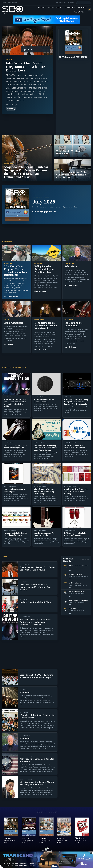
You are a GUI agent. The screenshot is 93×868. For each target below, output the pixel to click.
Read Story (11, 109)
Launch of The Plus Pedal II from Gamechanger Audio (15, 447)
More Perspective (71, 285)
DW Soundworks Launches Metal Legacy (15, 490)
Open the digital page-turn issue (44, 212)
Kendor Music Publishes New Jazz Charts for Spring (16, 534)
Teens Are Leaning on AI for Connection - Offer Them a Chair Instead (35, 587)
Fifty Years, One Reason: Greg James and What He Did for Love (25, 67)
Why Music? (26, 692)
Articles (6, 841)
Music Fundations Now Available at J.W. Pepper (74, 447)
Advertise (42, 8)
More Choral (9, 344)
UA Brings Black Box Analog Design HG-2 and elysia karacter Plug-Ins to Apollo (76, 402)
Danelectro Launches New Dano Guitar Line (45, 534)
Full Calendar (85, 559)
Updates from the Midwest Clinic (35, 602)
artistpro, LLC (49, 851)
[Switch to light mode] (90, 10)
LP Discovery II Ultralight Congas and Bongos (75, 534)
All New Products (8, 371)
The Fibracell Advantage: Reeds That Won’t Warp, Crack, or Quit (45, 491)
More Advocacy (40, 291)
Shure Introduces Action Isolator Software (44, 401)
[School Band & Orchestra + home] (12, 10)
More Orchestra (70, 347)
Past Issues (82, 8)
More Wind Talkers (11, 296)
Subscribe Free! (54, 8)
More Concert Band (41, 350)
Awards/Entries (79, 12)
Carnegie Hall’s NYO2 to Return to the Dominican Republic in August (36, 676)
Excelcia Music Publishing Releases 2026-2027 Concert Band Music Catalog (45, 448)
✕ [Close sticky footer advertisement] (91, 853)
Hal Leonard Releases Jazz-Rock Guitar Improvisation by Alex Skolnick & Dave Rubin (15, 403)
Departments (69, 8)
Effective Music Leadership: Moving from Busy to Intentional (37, 783)
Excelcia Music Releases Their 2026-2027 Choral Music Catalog (77, 491)
